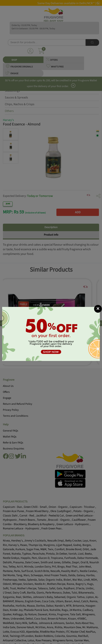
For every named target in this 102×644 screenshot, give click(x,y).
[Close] (98, 309)
